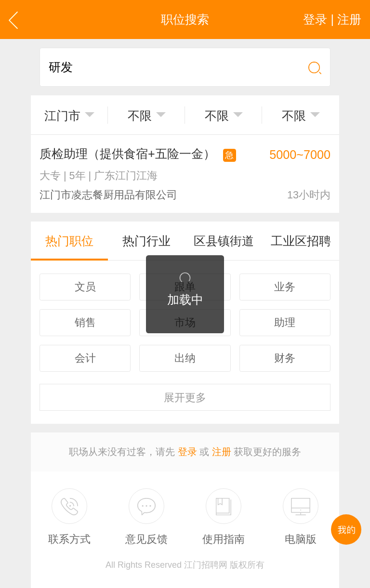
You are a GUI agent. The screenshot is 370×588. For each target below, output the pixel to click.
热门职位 (69, 241)
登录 (187, 452)
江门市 (62, 116)
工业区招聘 (301, 241)
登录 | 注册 (332, 19)
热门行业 (146, 241)
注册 (222, 452)
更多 (185, 398)
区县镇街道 (224, 241)
